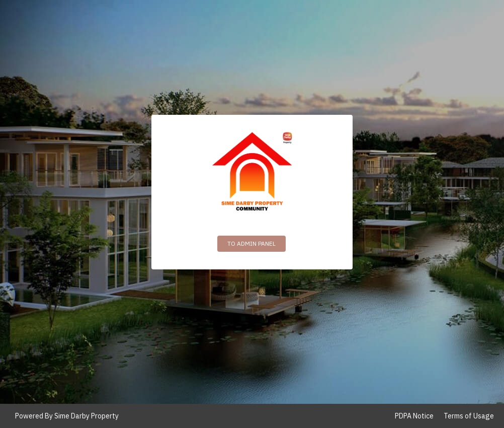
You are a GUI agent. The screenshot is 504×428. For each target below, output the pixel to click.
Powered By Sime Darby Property (67, 416)
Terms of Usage (469, 416)
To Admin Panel (251, 243)
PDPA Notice (414, 416)
